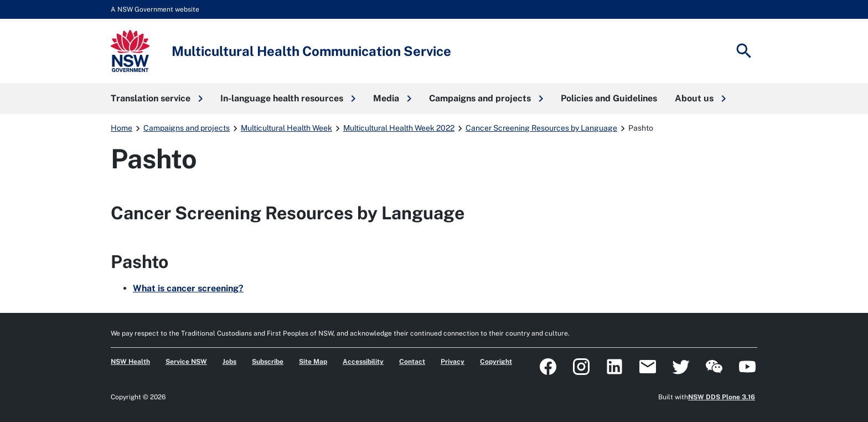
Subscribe (268, 362)
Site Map (313, 362)
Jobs (229, 362)
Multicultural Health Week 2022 (399, 128)
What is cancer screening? (188, 288)
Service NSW (186, 362)
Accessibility (363, 362)
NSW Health (130, 362)
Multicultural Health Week (286, 128)
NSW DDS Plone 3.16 (722, 397)
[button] (157, 99)
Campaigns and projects (187, 128)
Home (122, 128)
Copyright (496, 362)
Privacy (453, 362)
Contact (412, 362)
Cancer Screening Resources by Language (541, 128)
